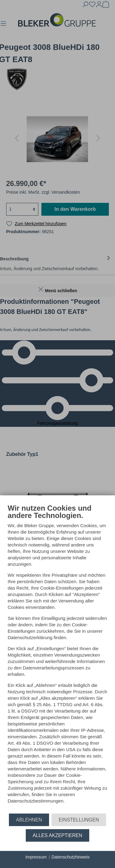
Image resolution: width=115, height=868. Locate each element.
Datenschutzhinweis (71, 857)
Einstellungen (79, 820)
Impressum (36, 857)
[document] (57, 658)
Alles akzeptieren (58, 835)
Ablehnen (29, 820)
